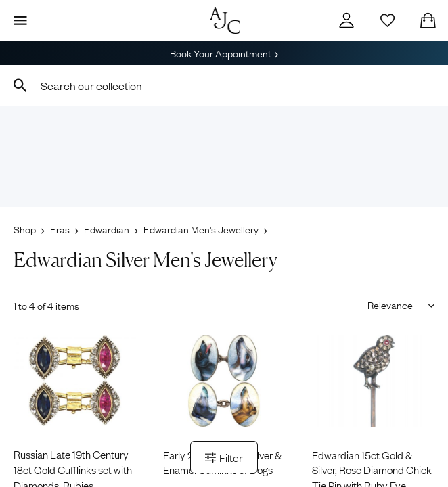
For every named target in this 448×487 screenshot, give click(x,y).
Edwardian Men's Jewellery (202, 229)
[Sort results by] (396, 304)
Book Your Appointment (224, 53)
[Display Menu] (20, 20)
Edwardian (108, 229)
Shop (25, 229)
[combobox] (224, 85)
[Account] (346, 20)
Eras (60, 229)
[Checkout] (428, 20)
